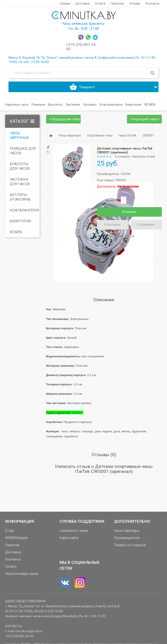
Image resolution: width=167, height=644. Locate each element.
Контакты (13, 559)
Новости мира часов (22, 574)
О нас (10, 531)
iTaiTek (126, 174)
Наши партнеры (127, 531)
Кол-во (110, 200)
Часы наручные (19, 136)
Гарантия (12, 545)
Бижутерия (21, 221)
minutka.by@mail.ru (29, 631)
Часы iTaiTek (127, 136)
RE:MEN (150, 105)
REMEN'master (17, 538)
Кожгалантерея (24, 211)
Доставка (13, 552)
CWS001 (148, 136)
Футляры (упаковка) (20, 197)
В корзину (129, 212)
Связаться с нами (74, 531)
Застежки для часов (20, 182)
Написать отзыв (144, 157)
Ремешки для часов (23, 151)
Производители (127, 538)
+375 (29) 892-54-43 (19, 636)
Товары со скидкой (130, 545)
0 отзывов (122, 157)
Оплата (11, 567)
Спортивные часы (100, 136)
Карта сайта (69, 538)
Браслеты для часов (20, 166)
